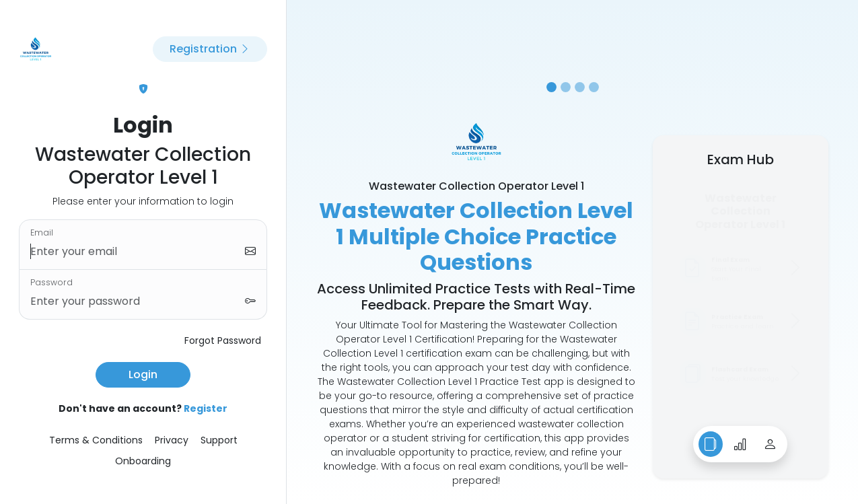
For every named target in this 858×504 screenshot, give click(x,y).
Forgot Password (223, 340)
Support (219, 440)
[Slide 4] (594, 87)
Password (51, 282)
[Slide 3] (580, 87)
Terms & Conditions (96, 440)
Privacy (172, 440)
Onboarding (143, 461)
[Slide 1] (551, 87)
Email (42, 232)
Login (143, 374)
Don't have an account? (143, 408)
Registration (210, 49)
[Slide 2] (566, 87)
